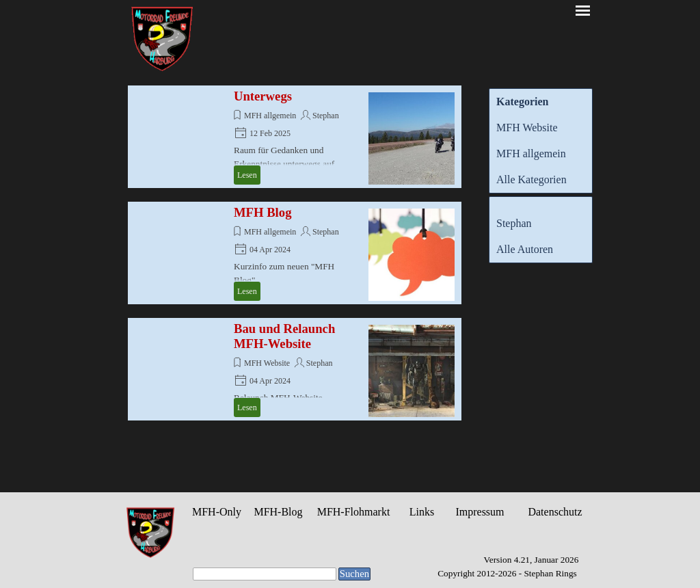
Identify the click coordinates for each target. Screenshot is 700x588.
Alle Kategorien (531, 179)
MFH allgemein (270, 116)
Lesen (247, 175)
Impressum (480, 512)
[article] (295, 137)
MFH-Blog (278, 512)
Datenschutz (555, 512)
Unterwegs (263, 96)
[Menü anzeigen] (583, 11)
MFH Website (267, 363)
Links (422, 512)
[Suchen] (265, 574)
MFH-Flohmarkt (354, 512)
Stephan (326, 116)
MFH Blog (262, 212)
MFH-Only (217, 512)
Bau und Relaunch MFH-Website (284, 336)
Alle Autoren (525, 249)
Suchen (354, 574)
